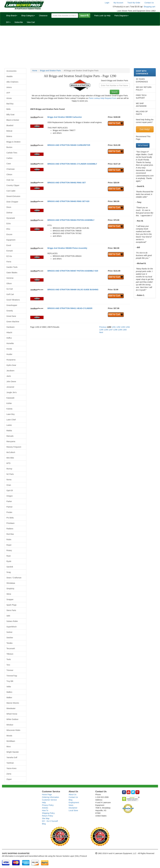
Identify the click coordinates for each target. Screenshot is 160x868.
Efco (8, 229)
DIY (8, 22)
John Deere (11, 382)
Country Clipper (13, 185)
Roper (9, 545)
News (71, 805)
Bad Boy (10, 104)
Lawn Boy (11, 414)
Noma (9, 480)
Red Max (10, 534)
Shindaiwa (11, 583)
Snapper (10, 599)
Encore (9, 234)
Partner (10, 507)
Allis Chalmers (12, 82)
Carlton (9, 158)
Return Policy (47, 816)
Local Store (73, 810)
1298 (115, 330)
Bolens (9, 136)
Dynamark (11, 218)
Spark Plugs (11, 605)
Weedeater (11, 708)
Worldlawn (11, 741)
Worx (9, 747)
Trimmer (10, 670)
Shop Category (28, 16)
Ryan (9, 556)
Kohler (9, 403)
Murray (9, 469)
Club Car (10, 180)
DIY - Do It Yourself (50, 821)
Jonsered (10, 387)
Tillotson (10, 654)
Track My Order (134, 3)
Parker (9, 501)
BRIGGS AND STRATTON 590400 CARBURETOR (69, 145)
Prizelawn (11, 523)
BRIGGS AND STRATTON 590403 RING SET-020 (68, 201)
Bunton (9, 147)
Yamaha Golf (12, 757)
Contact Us (149, 3)
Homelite (10, 343)
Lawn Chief (11, 420)
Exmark (10, 251)
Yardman (10, 763)
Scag (9, 572)
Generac (10, 278)
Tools (9, 659)
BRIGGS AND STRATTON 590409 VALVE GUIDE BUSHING (73, 290)
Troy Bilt (10, 681)
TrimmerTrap (12, 676)
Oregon (10, 496)
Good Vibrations (13, 300)
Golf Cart (10, 294)
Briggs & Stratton (14, 142)
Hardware (11, 327)
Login (107, 3)
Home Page (47, 795)
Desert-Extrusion (13, 196)
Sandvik (10, 567)
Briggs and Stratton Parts (50, 71)
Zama (9, 774)
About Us (72, 795)
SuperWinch (12, 627)
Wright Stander (13, 752)
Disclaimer (73, 808)
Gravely (10, 311)
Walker (9, 698)
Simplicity (10, 589)
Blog (44, 824)
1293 (123, 327)
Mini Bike (10, 458)
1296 (106, 330)
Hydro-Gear (11, 365)
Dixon (9, 207)
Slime (9, 594)
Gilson (9, 283)
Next (101, 332)
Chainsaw (11, 169)
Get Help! (145, 129)
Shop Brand (12, 16)
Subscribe (19, 22)
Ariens (9, 87)
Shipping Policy (48, 813)
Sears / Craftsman (14, 578)
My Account (118, 3)
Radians (10, 529)
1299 (120, 330)
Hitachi (9, 332)
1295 (101, 330)
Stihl (8, 616)
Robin (9, 540)
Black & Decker (13, 120)
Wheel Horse (12, 714)
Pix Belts (10, 518)
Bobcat (9, 131)
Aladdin (10, 76)
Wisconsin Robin (13, 730)
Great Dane (11, 316)
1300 (125, 330)
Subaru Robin (12, 621)
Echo (9, 224)
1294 (128, 327)
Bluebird (10, 125)
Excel (9, 245)
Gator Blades (12, 273)
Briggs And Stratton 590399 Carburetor (65, 117)
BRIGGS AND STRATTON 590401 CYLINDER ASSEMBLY (72, 164)
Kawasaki (10, 398)
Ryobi (9, 561)
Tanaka (9, 643)
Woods (9, 736)
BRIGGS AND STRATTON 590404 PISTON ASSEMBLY (71, 220)
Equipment (11, 240)
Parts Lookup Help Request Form (103, 98)
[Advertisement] (80, 47)
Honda (9, 349)
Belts (9, 109)
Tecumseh (11, 648)
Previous (103, 327)
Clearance (43, 16)
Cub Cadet (11, 191)
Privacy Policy (48, 805)
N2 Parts (10, 474)
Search (84, 16)
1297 (111, 330)
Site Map (46, 818)
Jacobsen (10, 371)
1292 (118, 327)
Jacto (9, 376)
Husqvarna (11, 360)
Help (44, 802)
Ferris (9, 262)
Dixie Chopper (12, 202)
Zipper (9, 779)
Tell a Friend (143, 145)
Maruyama (11, 441)
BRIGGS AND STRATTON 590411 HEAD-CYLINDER (70, 308)
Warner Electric (13, 703)
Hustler (9, 354)
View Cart (31, 22)
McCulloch (11, 452)
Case (9, 164)
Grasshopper (12, 305)
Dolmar (9, 213)
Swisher (10, 638)
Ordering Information (50, 797)
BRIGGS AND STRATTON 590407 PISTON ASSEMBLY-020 (73, 271)
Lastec (9, 425)
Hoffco (9, 338)
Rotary (9, 550)
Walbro (9, 692)
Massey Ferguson (14, 447)
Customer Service (49, 800)
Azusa (9, 98)
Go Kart (10, 289)
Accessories (11, 71)
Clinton (9, 174)
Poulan (9, 512)
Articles (45, 808)
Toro (8, 665)
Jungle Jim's (12, 392)
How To (45, 810)
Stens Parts (11, 610)
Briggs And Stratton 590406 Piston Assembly (67, 248)
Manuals (10, 436)
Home (35, 71)
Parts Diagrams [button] (121, 16)
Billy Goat (10, 115)
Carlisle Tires (12, 153)
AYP (8, 93)
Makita (9, 431)
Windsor (10, 725)
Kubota (9, 409)
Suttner (9, 632)
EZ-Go (9, 256)
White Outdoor (12, 719)
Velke (9, 687)
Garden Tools (12, 267)
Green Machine (13, 322)
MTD (8, 463)
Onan (9, 485)
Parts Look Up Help (102, 16)
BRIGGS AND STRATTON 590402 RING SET (67, 183)
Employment (74, 802)
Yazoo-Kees (11, 768)
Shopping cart (149, 7)
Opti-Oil (10, 490)
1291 (114, 327)
